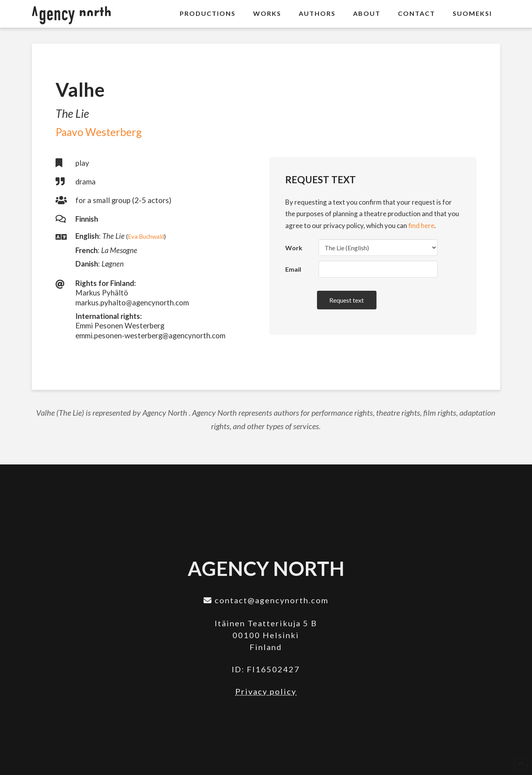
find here (421, 225)
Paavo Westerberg (99, 132)
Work (294, 248)
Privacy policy (266, 691)
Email (293, 269)
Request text (347, 300)
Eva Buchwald (146, 236)
